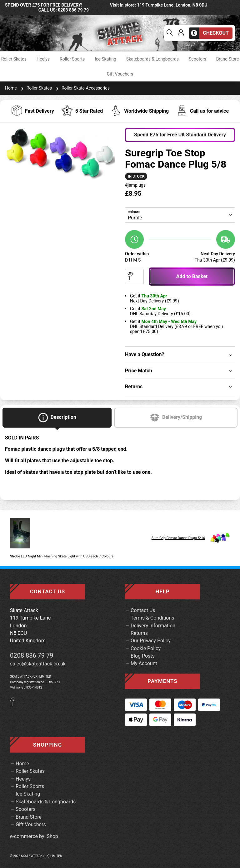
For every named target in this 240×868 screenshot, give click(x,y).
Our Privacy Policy (151, 641)
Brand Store (228, 59)
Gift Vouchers (120, 74)
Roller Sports (72, 59)
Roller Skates (14, 59)
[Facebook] (14, 705)
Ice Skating (105, 59)
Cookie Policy (146, 648)
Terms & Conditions (152, 618)
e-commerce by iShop (34, 836)
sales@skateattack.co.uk (38, 664)
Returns (139, 633)
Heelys (43, 59)
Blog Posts (143, 656)
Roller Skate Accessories (82, 88)
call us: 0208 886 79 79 (64, 10)
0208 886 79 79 (32, 655)
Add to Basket (192, 276)
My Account (144, 663)
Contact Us (143, 610)
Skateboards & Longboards (152, 59)
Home (11, 88)
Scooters (197, 59)
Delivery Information (153, 626)
